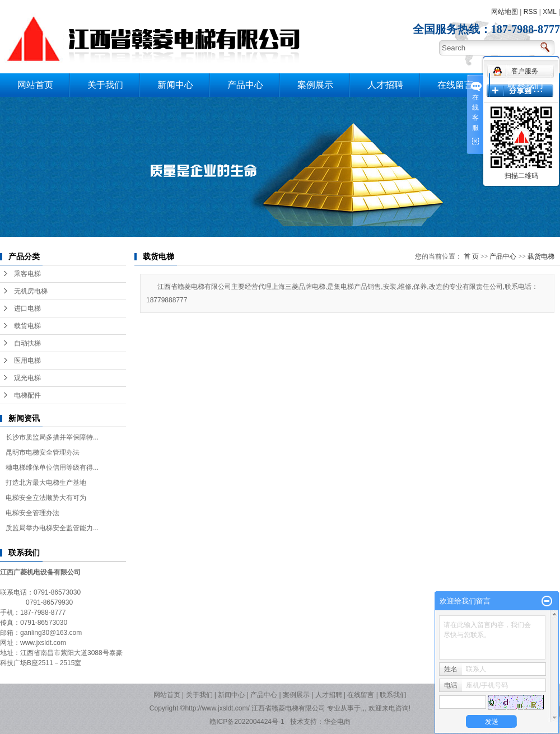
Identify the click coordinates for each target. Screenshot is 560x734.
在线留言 (455, 85)
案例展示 (315, 85)
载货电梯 (27, 326)
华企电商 (337, 722)
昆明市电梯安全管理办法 (43, 452)
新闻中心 (175, 85)
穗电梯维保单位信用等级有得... (52, 467)
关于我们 (105, 85)
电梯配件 (27, 395)
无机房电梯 (31, 291)
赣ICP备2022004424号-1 (247, 722)
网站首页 (35, 85)
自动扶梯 (27, 343)
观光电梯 (27, 378)
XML (549, 12)
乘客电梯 (27, 274)
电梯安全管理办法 (32, 513)
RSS (531, 12)
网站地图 (505, 12)
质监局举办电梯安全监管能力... (52, 528)
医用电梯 (27, 361)
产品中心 (245, 85)
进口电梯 (27, 308)
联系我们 (525, 85)
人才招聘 (385, 85)
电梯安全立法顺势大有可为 (46, 498)
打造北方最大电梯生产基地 (46, 483)
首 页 (471, 256)
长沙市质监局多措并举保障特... (52, 437)
